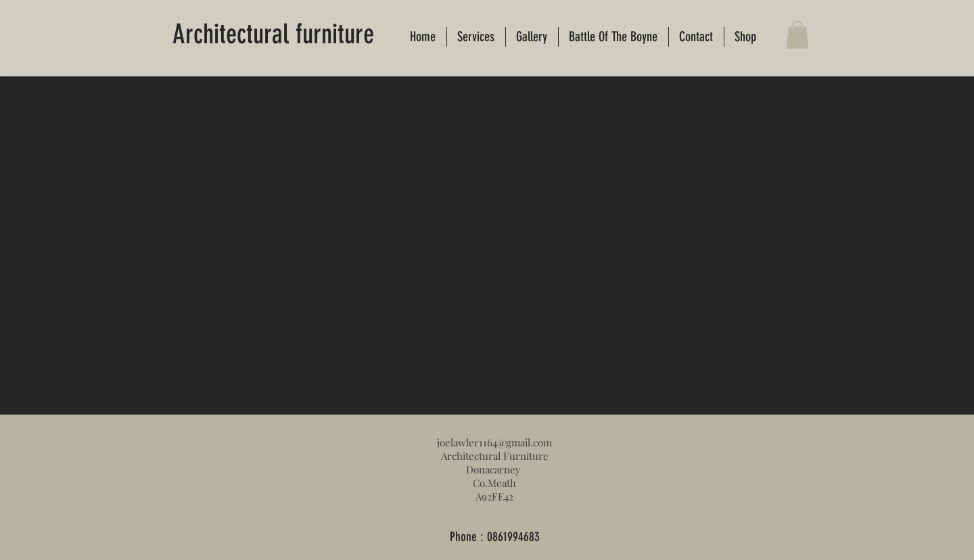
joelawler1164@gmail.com (494, 442)
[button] (797, 35)
